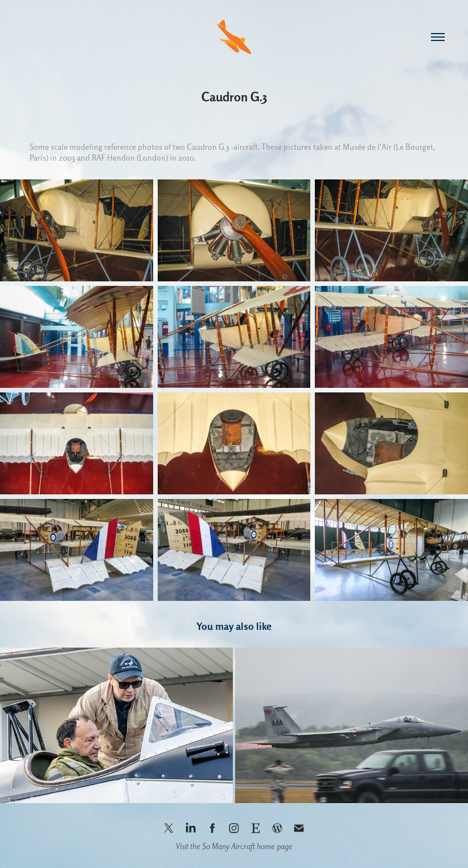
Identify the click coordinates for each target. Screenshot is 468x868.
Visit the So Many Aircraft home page (234, 846)
